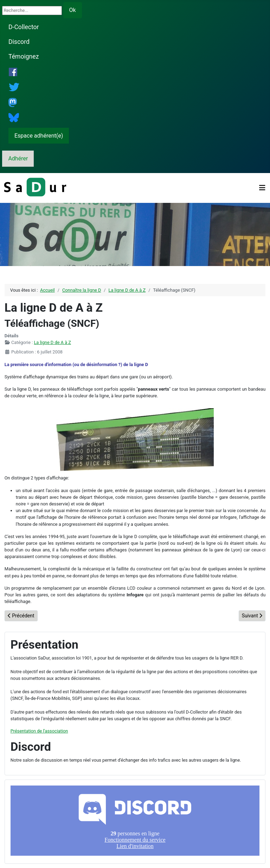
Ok (73, 10)
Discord (19, 42)
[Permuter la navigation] (262, 188)
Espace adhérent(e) (39, 136)
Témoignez (24, 57)
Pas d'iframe (135, 821)
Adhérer (18, 158)
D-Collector (24, 27)
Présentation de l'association (39, 731)
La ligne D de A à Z (52, 342)
